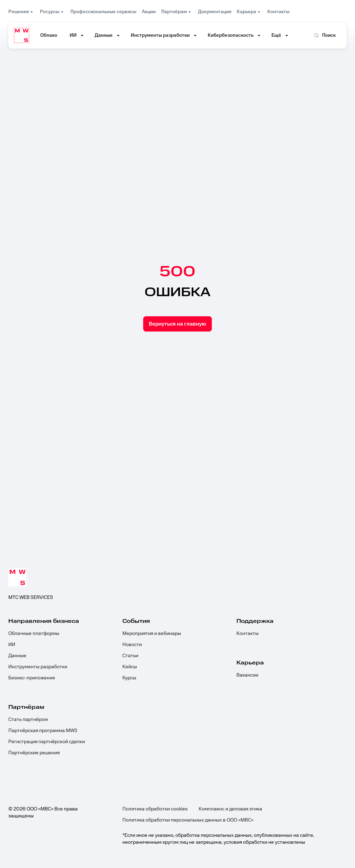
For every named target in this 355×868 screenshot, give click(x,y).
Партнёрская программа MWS (43, 731)
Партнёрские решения (34, 753)
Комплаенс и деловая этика (230, 809)
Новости (132, 645)
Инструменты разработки (38, 667)
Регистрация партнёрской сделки (47, 742)
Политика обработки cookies (155, 809)
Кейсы (130, 667)
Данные (17, 656)
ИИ (12, 645)
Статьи (130, 656)
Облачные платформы (34, 634)
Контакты (248, 634)
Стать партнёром (28, 720)
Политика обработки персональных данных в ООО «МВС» (188, 820)
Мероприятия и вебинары (152, 634)
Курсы (129, 678)
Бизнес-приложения (32, 678)
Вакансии (247, 675)
